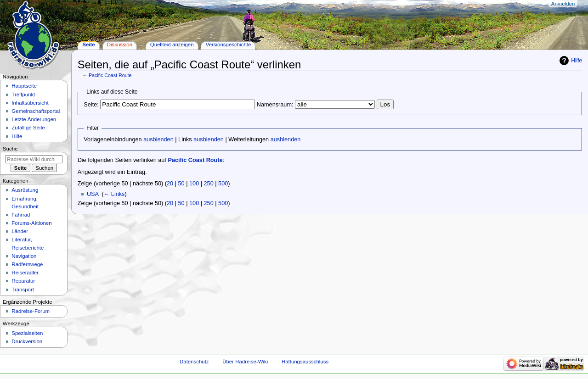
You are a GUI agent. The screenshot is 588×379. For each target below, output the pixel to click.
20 (170, 184)
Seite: (91, 105)
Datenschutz (194, 362)
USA (93, 194)
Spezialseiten (27, 333)
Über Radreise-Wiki (245, 362)
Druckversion (27, 341)
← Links (114, 194)
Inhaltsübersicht (30, 103)
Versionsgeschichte (229, 45)
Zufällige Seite (28, 128)
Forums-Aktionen (31, 223)
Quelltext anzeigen (172, 45)
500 (223, 184)
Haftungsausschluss (305, 362)
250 (209, 184)
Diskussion (120, 45)
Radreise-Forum (31, 311)
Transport (23, 290)
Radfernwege (27, 264)
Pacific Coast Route (110, 75)
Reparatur (23, 281)
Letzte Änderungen (34, 119)
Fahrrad (21, 215)
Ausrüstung (25, 190)
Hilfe (577, 61)
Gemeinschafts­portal (36, 111)
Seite (88, 45)
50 (181, 184)
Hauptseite (24, 86)
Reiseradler (25, 273)
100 (194, 184)
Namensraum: (275, 105)
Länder (20, 231)
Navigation (24, 256)
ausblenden (158, 139)
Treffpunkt (23, 95)
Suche (10, 149)
